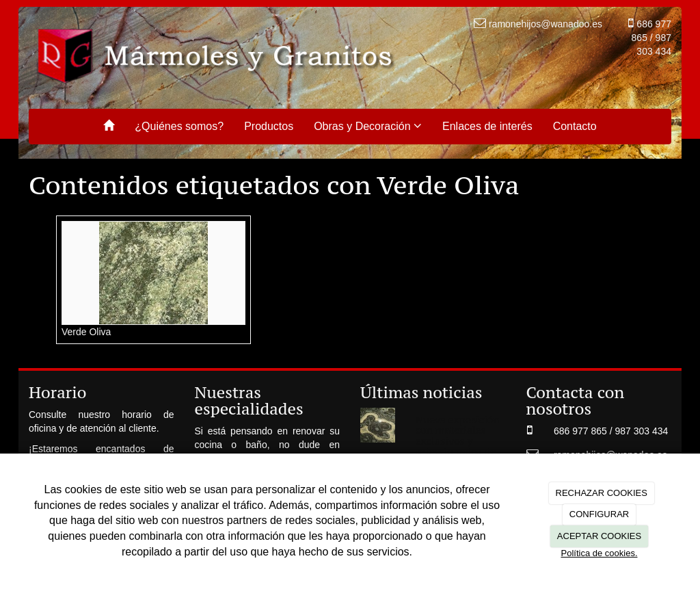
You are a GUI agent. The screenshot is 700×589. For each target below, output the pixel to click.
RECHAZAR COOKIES (602, 493)
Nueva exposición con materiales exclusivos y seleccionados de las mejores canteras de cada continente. (458, 451)
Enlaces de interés (487, 126)
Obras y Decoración (368, 126)
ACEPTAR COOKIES (599, 536)
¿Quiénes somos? (179, 126)
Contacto (575, 126)
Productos (269, 126)
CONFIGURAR (599, 514)
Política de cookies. (599, 553)
